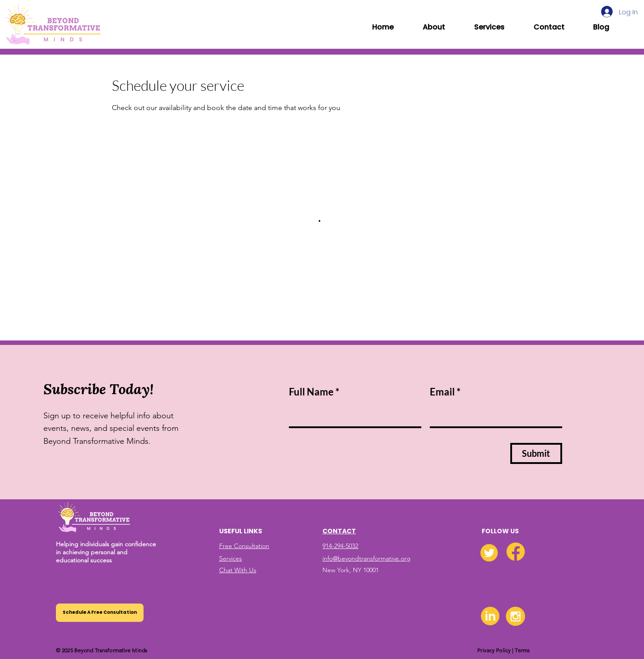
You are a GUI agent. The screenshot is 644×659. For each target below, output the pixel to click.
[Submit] (536, 453)
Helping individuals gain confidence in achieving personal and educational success (106, 552)
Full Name (311, 392)
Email (442, 392)
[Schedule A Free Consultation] (100, 613)
